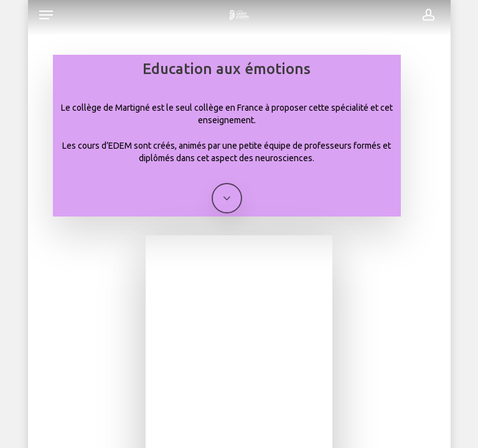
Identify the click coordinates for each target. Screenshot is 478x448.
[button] (46, 15)
